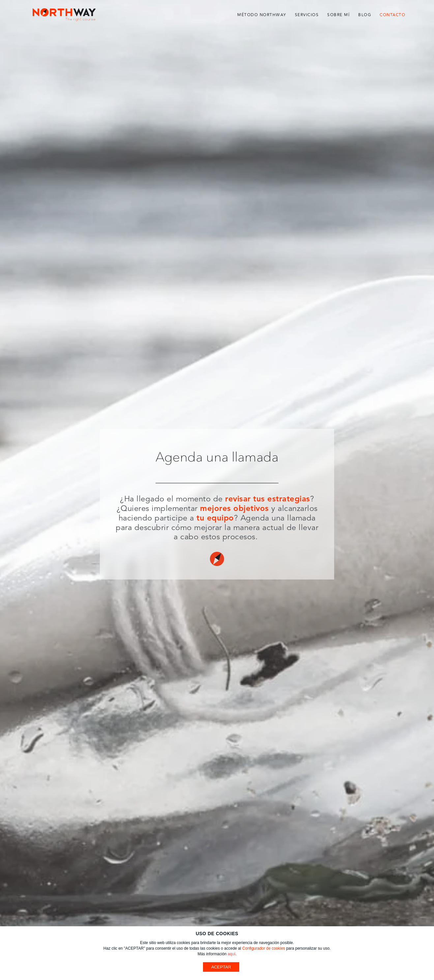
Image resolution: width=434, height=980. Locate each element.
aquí (231, 954)
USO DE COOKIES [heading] (217, 934)
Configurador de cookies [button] (264, 948)
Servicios (307, 15)
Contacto (392, 15)
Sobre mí (338, 15)
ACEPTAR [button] (221, 967)
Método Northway (262, 15)
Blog (365, 15)
